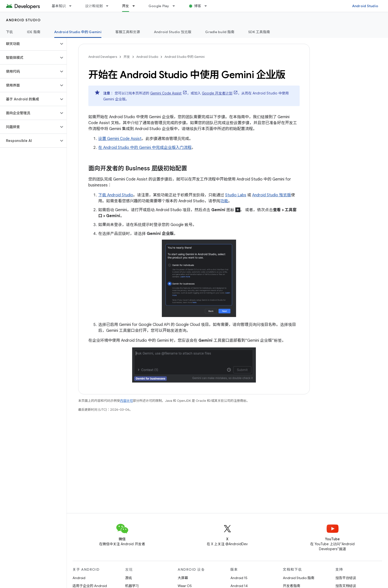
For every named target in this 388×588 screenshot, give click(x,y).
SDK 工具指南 (259, 32)
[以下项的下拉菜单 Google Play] (176, 6)
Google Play (159, 6)
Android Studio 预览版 (173, 32)
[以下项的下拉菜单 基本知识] (73, 6)
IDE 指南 (34, 32)
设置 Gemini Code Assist (120, 139)
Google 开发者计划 (217, 93)
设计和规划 (94, 6)
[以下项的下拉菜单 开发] (136, 6)
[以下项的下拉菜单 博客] (208, 6)
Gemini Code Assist (166, 93)
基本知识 (59, 6)
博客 (198, 6)
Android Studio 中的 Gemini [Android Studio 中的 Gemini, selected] (78, 32)
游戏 (129, 578)
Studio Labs (236, 195)
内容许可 (126, 401)
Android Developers (103, 57)
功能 (224, 201)
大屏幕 (183, 578)
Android (79, 578)
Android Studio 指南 (299, 578)
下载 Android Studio (116, 195)
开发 (127, 57)
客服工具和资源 (128, 32)
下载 (10, 32)
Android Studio (365, 6)
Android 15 (239, 578)
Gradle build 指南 (220, 32)
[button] (29, 44)
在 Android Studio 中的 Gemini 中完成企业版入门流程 (145, 148)
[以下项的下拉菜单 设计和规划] (109, 6)
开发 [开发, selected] (126, 6)
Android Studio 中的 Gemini (185, 57)
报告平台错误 (346, 578)
